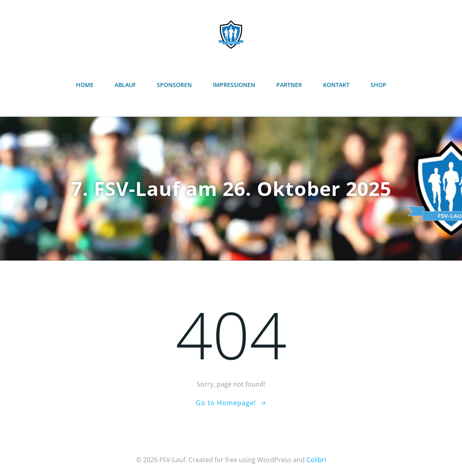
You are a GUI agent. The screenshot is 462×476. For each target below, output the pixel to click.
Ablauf (125, 85)
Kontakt (336, 85)
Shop (378, 85)
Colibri (316, 460)
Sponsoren (174, 85)
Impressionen (234, 85)
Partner (289, 85)
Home (85, 85)
